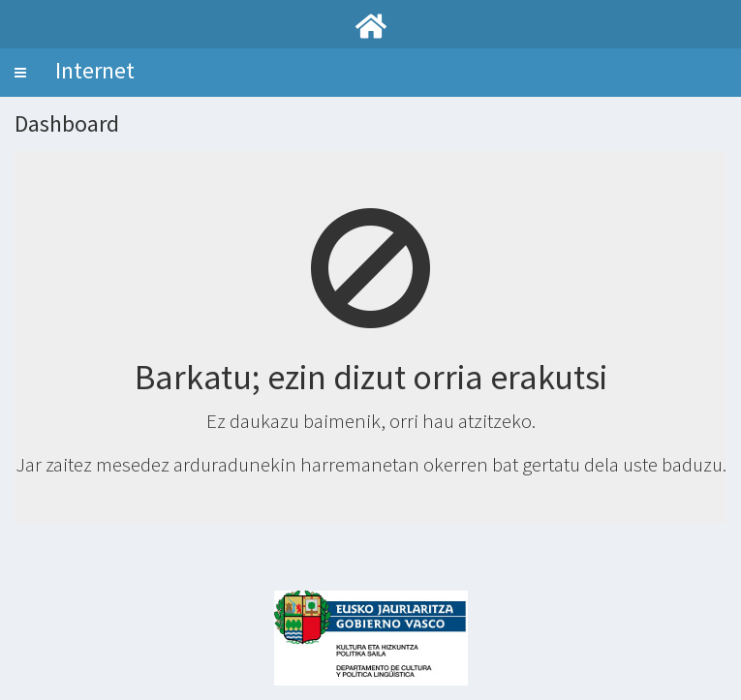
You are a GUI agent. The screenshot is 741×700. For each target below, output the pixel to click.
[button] (20, 73)
